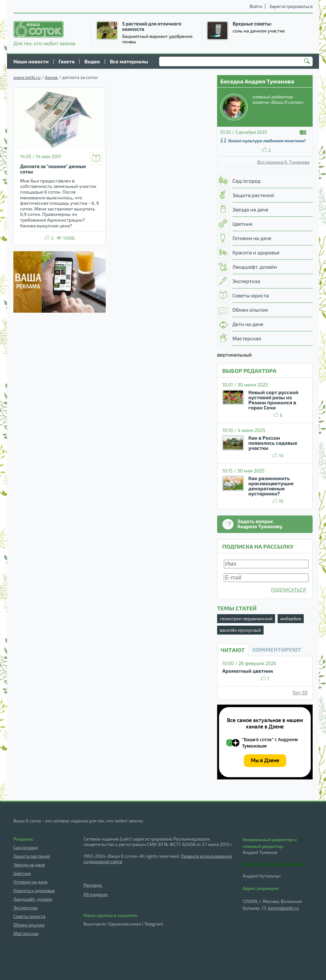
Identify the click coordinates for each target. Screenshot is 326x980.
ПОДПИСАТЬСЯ (288, 589)
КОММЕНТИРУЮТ (277, 650)
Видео (92, 61)
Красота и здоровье (34, 890)
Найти (308, 62)
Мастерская (26, 933)
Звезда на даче (29, 865)
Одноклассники (125, 924)
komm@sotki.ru (283, 908)
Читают (233, 650)
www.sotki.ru (27, 77)
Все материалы (129, 61)
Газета (67, 61)
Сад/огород (26, 847)
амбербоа (291, 618)
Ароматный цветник (248, 671)
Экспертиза (25, 908)
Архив (51, 77)
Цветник (22, 873)
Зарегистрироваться (291, 6)
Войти (256, 6)
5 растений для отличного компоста (152, 26)
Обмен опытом (29, 925)
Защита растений (32, 856)
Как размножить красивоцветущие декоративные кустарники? (271, 486)
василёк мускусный (240, 630)
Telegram (154, 924)
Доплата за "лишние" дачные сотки (53, 169)
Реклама (93, 885)
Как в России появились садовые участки (273, 443)
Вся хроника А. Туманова (283, 162)
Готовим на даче (30, 882)
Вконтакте (94, 924)
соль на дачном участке (259, 31)
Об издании (96, 894)
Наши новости (31, 61)
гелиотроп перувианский (246, 618)
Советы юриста (29, 916)
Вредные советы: (252, 24)
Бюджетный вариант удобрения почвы (157, 39)
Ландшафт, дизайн (33, 899)
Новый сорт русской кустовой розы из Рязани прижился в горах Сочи (273, 400)
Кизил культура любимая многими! (267, 141)
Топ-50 (300, 692)
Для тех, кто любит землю (44, 33)
